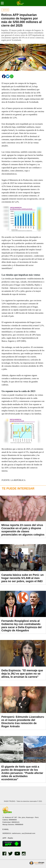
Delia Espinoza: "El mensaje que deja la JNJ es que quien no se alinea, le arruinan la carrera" (22, 674)
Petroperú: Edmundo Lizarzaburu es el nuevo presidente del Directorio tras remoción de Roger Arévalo (23, 722)
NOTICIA (6, 10)
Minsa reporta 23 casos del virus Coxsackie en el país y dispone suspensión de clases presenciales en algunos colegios (23, 530)
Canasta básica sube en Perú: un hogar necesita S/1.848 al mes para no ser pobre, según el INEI (23, 578)
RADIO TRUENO (10, 801)
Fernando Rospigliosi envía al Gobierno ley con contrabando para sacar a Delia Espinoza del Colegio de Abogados (21, 626)
